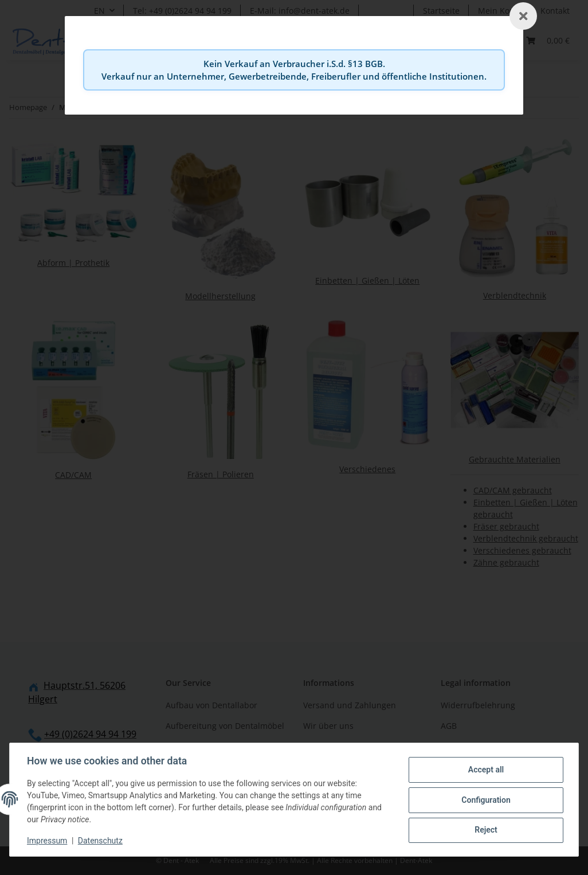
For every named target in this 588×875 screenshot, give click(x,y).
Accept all (485, 770)
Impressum (48, 841)
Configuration (485, 800)
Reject (485, 830)
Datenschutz (101, 841)
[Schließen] (523, 16)
